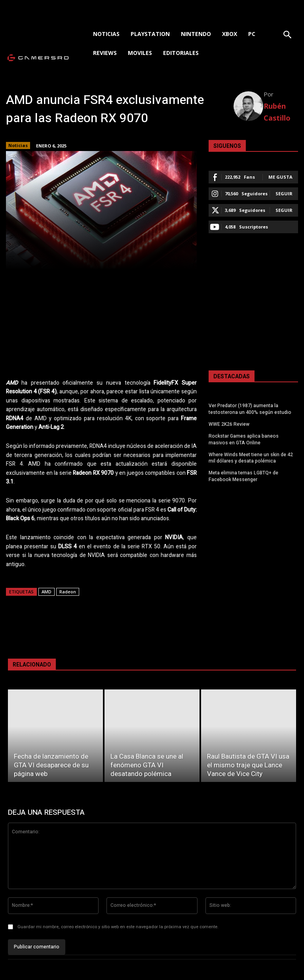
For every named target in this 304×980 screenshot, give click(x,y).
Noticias (18, 145)
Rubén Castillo (277, 112)
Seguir (284, 194)
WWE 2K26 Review (229, 424)
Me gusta (280, 177)
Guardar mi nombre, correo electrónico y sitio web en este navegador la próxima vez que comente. (118, 927)
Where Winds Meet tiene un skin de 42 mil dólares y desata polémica (251, 458)
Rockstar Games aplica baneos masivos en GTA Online (244, 439)
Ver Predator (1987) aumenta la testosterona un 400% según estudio (250, 409)
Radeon (68, 592)
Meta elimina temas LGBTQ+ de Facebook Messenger (243, 476)
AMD (47, 592)
